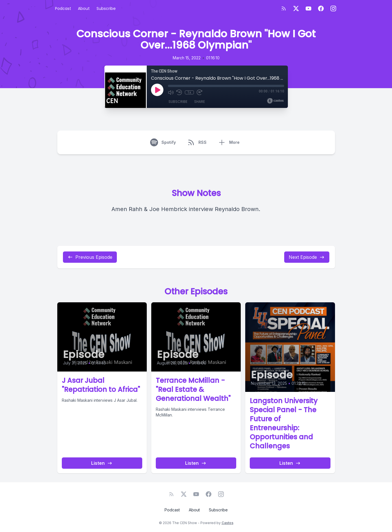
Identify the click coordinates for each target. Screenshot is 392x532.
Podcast (63, 8)
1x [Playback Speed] (189, 92)
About (84, 8)
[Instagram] (333, 8)
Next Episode (307, 257)
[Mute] (171, 92)
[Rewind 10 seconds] (179, 92)
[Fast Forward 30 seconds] (200, 92)
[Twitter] (296, 8)
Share (200, 102)
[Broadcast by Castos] (275, 101)
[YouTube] (308, 8)
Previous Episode (90, 257)
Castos (227, 523)
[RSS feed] (284, 8)
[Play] (157, 90)
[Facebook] (321, 8)
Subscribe (106, 8)
